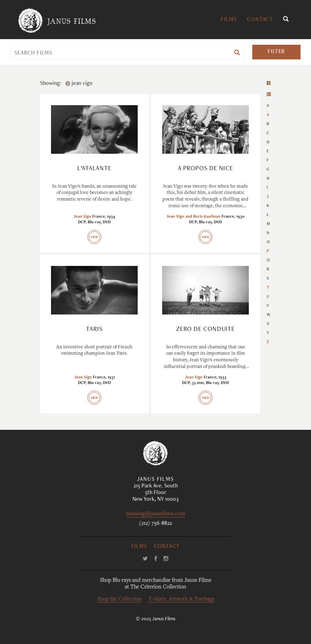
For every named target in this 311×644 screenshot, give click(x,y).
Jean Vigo (82, 217)
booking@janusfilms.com (156, 515)
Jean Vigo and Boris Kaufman (193, 217)
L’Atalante (94, 169)
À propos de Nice (205, 169)
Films (229, 20)
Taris (94, 330)
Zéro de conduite (205, 330)
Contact (260, 20)
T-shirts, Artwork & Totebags (181, 599)
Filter (276, 52)
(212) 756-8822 (155, 524)
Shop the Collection (119, 599)
